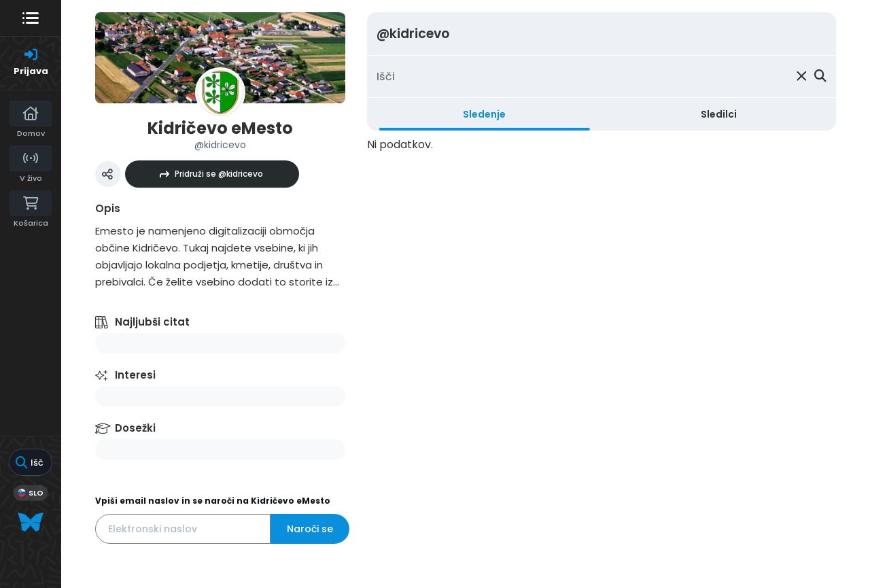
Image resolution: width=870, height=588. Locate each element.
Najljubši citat (152, 322)
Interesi (135, 375)
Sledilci (719, 114)
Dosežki (135, 428)
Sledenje (484, 114)
